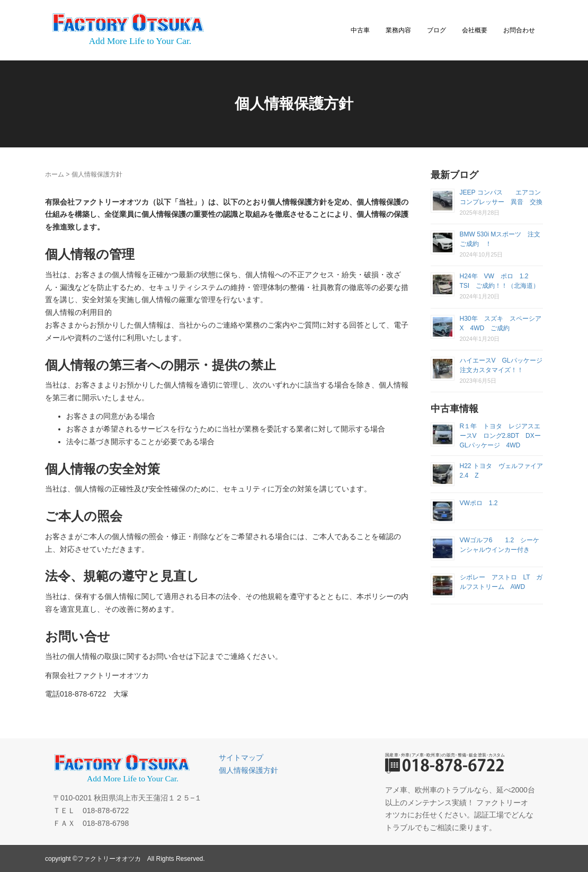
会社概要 (475, 30)
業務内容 (398, 30)
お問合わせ (519, 30)
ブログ (436, 30)
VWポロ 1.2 (482, 503)
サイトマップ (241, 758)
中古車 (360, 30)
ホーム (55, 174)
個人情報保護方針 (248, 770)
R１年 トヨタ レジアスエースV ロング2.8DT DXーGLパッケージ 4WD (500, 436)
